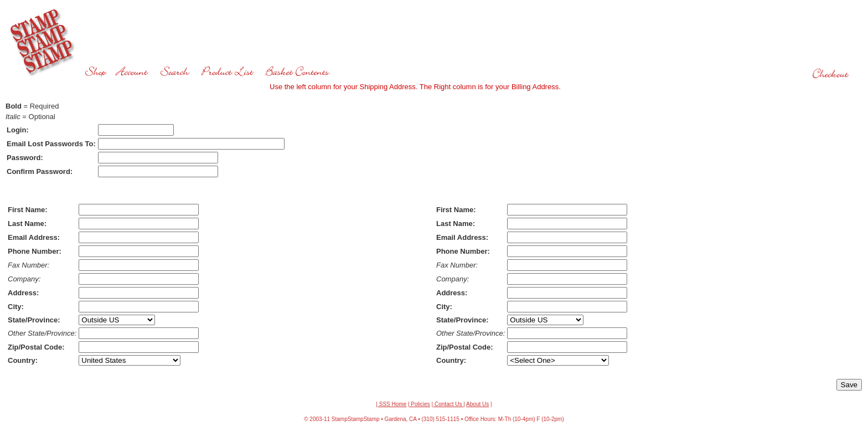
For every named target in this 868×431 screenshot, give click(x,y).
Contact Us (448, 404)
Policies (420, 404)
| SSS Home (391, 404)
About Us (477, 404)
